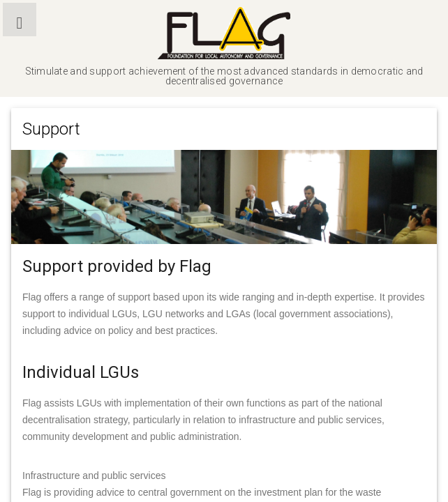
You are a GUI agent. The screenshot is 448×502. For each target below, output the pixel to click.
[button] (20, 20)
